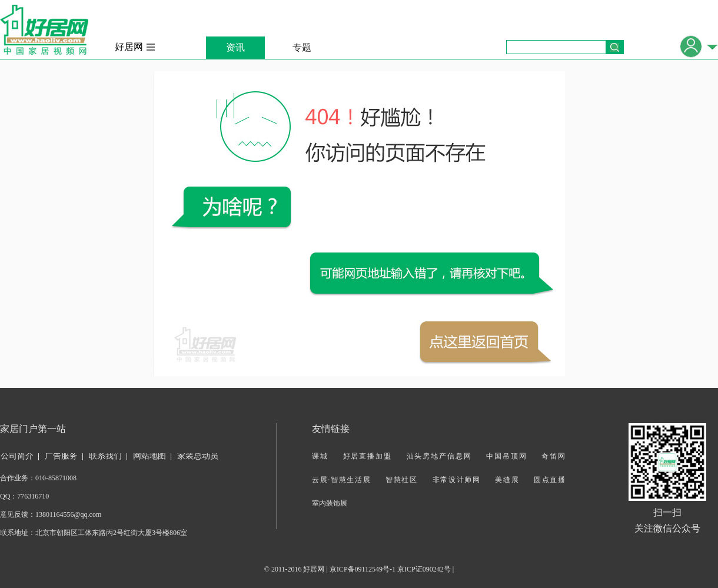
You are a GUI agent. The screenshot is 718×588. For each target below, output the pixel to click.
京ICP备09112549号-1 (363, 569)
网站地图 (149, 456)
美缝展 (507, 480)
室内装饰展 (330, 503)
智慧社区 (402, 480)
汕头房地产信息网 (439, 456)
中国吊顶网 (506, 456)
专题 (302, 47)
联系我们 (105, 456)
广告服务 (61, 456)
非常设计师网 (457, 480)
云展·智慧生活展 (341, 480)
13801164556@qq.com (68, 514)
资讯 (235, 47)
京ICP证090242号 (424, 569)
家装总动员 (198, 456)
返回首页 (479, 342)
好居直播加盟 (368, 456)
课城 (320, 456)
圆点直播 (549, 480)
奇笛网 (553, 456)
